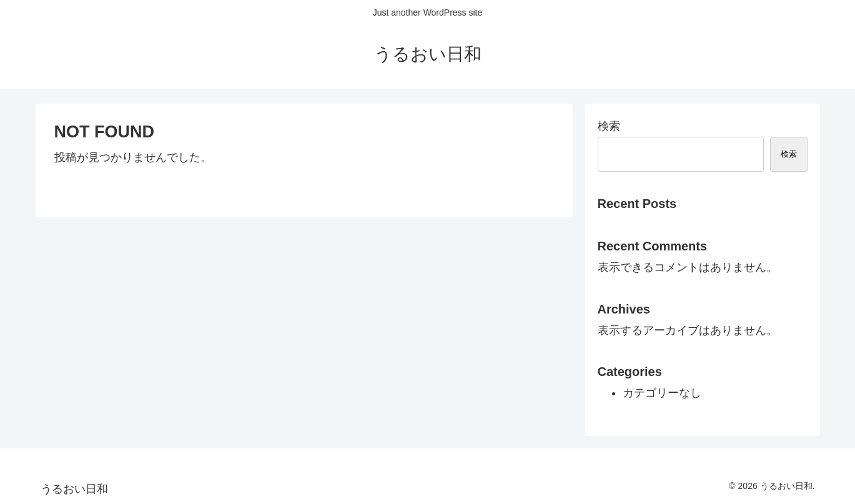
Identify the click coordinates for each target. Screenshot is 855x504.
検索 (609, 126)
